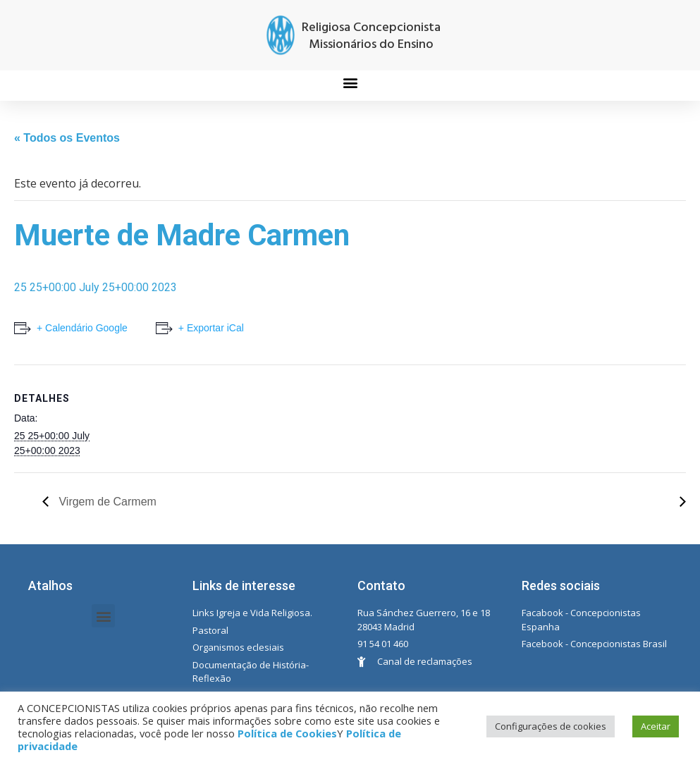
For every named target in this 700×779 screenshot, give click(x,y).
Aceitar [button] (656, 726)
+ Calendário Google (82, 328)
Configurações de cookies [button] (551, 726)
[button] (350, 82)
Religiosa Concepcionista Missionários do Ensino (371, 36)
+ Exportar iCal (211, 328)
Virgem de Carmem (106, 502)
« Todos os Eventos (67, 138)
